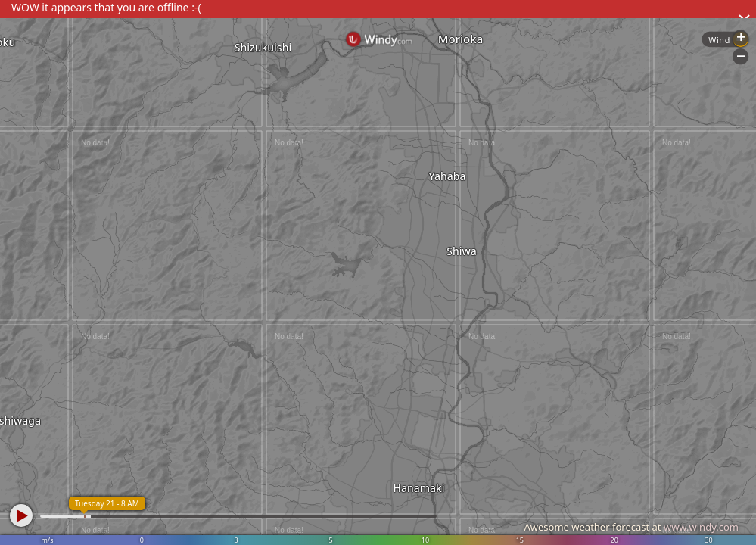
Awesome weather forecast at (631, 527)
